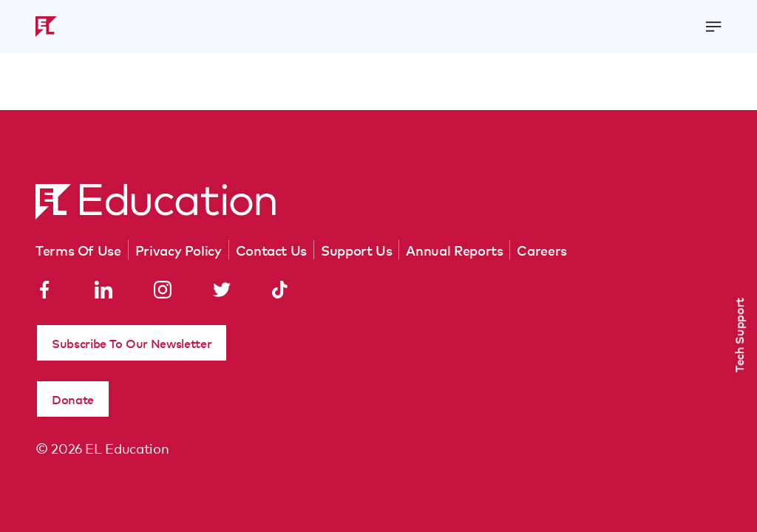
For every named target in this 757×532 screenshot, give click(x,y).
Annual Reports (454, 250)
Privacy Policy (179, 250)
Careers (542, 250)
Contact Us (271, 250)
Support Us (356, 250)
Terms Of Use (78, 250)
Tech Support (739, 335)
